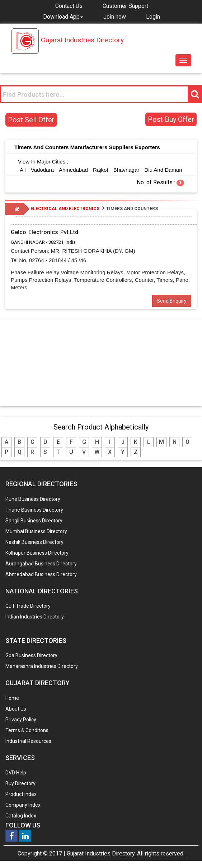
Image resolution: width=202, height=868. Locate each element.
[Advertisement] (101, 362)
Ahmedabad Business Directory (41, 574)
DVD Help (16, 773)
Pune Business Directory (33, 499)
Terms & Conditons (27, 730)
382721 (56, 242)
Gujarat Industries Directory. (101, 853)
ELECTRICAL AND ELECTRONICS (65, 209)
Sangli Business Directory (34, 521)
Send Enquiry (172, 301)
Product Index (21, 794)
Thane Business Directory (34, 510)
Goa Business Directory (31, 655)
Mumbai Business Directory (36, 531)
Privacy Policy (21, 720)
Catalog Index (21, 816)
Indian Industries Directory (35, 617)
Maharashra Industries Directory (42, 666)
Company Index (23, 805)
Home (12, 698)
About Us (16, 709)
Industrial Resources (28, 741)
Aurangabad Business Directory (41, 564)
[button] (63, 16)
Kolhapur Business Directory (37, 553)
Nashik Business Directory (34, 542)
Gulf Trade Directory (28, 606)
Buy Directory (20, 783)
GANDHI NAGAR (28, 242)
